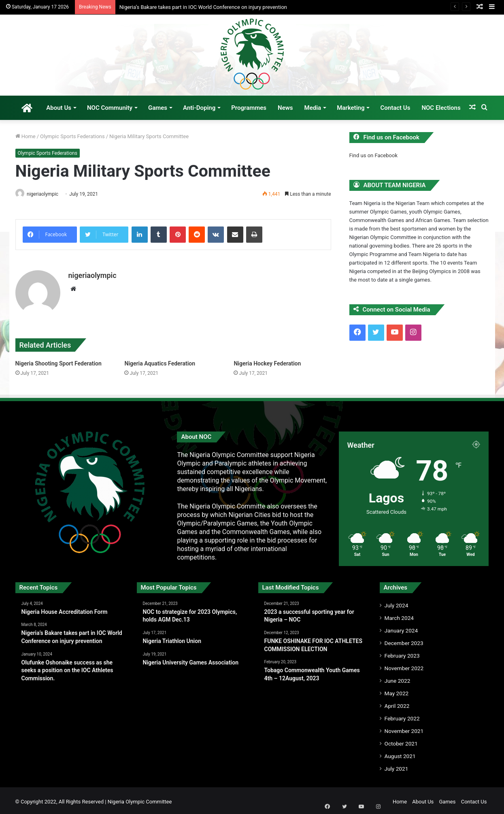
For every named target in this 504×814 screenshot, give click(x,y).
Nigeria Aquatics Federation (160, 361)
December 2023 (404, 641)
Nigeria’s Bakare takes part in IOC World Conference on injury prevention (203, 7)
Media (313, 108)
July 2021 (397, 766)
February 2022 (402, 716)
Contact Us (395, 108)
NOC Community (110, 108)
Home (26, 136)
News (285, 108)
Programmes (249, 108)
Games (158, 108)
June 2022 (398, 678)
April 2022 (397, 703)
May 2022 (397, 691)
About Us (59, 108)
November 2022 (404, 666)
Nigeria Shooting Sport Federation (58, 361)
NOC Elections (441, 108)
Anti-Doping (199, 108)
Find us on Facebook (373, 155)
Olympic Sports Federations (72, 136)
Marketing (351, 108)
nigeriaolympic (46, 194)
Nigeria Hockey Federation (267, 361)
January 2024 (401, 628)
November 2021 (404, 729)
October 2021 (401, 741)
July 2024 (397, 603)
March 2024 (399, 615)
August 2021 (400, 754)
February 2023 (402, 653)
